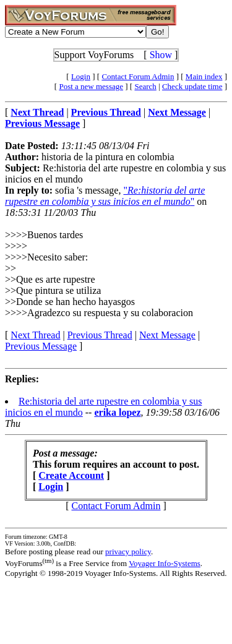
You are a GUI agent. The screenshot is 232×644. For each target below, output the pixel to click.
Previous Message (41, 346)
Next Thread (35, 335)
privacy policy (128, 552)
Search (145, 86)
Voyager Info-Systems (165, 563)
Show (161, 55)
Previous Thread (100, 335)
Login (81, 76)
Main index (204, 76)
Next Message (167, 335)
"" (105, 196)
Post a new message (91, 86)
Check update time (192, 86)
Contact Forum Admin (138, 76)
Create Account (71, 475)
